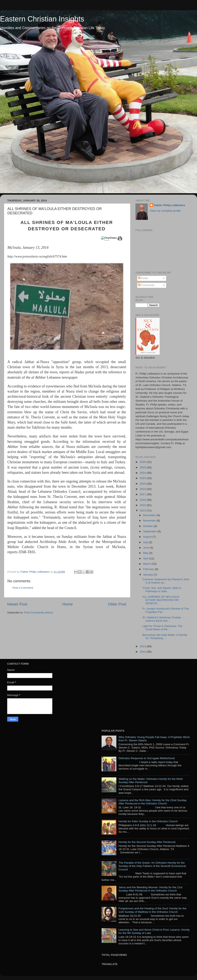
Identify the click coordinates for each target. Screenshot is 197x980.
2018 (143, 489)
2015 (143, 505)
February (149, 569)
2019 (143, 484)
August (148, 537)
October (148, 526)
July (146, 542)
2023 (143, 478)
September (150, 531)
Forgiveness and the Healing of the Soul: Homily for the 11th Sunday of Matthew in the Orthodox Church (152, 910)
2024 (143, 473)
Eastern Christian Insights (42, 19)
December (150, 515)
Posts (143, 278)
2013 (143, 646)
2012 (143, 652)
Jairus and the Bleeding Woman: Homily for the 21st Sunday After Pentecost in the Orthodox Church (150, 889)
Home (68, 604)
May (146, 553)
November (150, 521)
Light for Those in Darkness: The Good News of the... (162, 628)
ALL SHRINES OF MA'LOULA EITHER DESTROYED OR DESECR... (161, 600)
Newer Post (17, 604)
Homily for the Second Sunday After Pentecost (147, 842)
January (148, 575)
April (146, 558)
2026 (143, 462)
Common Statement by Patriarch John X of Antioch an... (166, 581)
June (146, 548)
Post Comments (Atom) (39, 613)
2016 (143, 500)
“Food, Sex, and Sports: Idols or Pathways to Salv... (162, 590)
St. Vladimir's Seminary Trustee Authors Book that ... (162, 619)
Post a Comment (23, 588)
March (147, 564)
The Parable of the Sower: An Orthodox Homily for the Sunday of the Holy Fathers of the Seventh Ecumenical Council (152, 866)
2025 (143, 467)
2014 (143, 510)
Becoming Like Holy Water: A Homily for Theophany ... (165, 636)
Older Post (117, 604)
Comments (146, 285)
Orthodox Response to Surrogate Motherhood (147, 758)
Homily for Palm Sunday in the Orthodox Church (148, 821)
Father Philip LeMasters (170, 205)
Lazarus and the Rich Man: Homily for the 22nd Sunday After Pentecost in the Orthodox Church (152, 802)
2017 (143, 494)
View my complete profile (165, 211)
